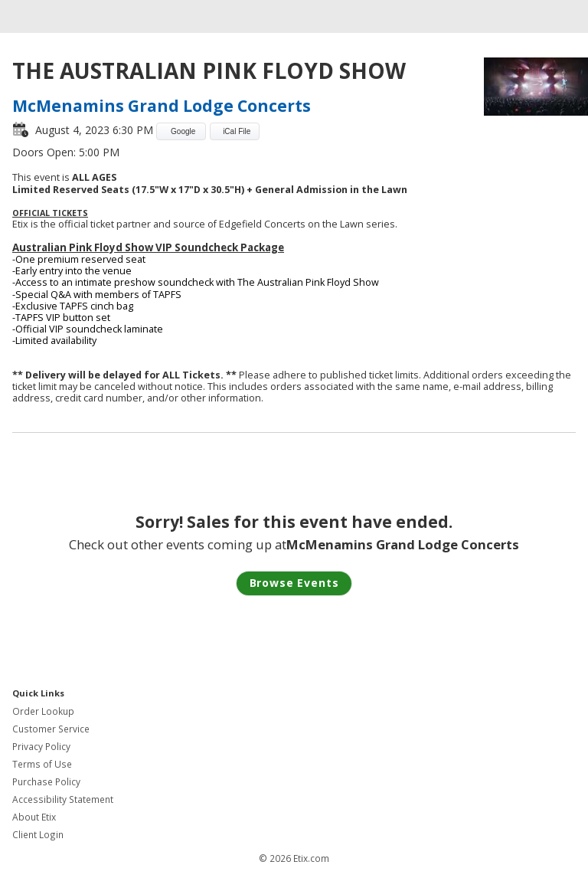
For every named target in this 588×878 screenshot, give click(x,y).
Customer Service (51, 729)
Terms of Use (42, 764)
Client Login (38, 835)
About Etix (34, 817)
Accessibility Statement (63, 799)
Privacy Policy (41, 747)
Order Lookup (43, 711)
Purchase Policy (46, 782)
